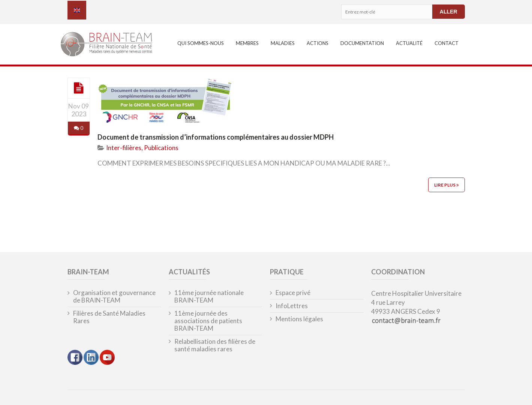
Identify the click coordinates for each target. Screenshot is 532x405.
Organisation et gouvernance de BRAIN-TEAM (114, 297)
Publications (161, 148)
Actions (318, 43)
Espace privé (293, 293)
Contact (447, 43)
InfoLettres (292, 306)
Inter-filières (124, 148)
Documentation (362, 43)
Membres (247, 43)
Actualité (409, 43)
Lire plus (447, 185)
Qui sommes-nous (201, 43)
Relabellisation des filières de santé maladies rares (215, 345)
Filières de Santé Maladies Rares (109, 317)
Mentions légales (299, 319)
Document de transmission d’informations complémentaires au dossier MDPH (216, 137)
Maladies (283, 43)
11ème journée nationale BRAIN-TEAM (209, 297)
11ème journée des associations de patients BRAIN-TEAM (208, 321)
